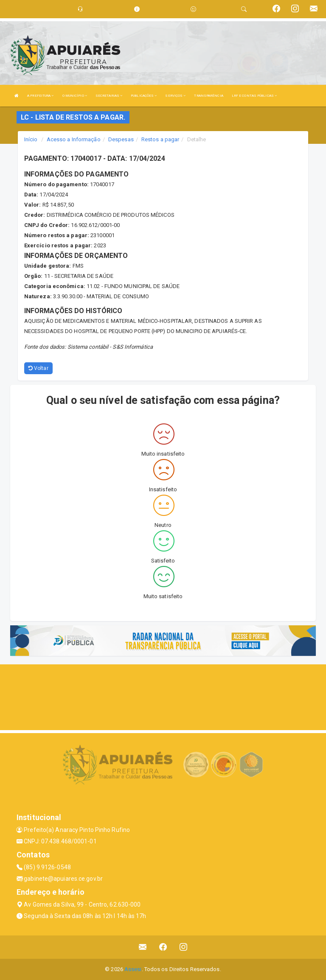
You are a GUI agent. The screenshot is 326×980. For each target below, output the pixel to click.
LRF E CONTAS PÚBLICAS (254, 96)
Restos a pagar (160, 139)
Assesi (133, 969)
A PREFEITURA (40, 96)
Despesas (121, 139)
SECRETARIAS (109, 96)
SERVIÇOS (175, 96)
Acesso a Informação (74, 139)
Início (31, 139)
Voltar (38, 368)
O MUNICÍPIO (75, 96)
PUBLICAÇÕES (144, 96)
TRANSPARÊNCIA (208, 96)
